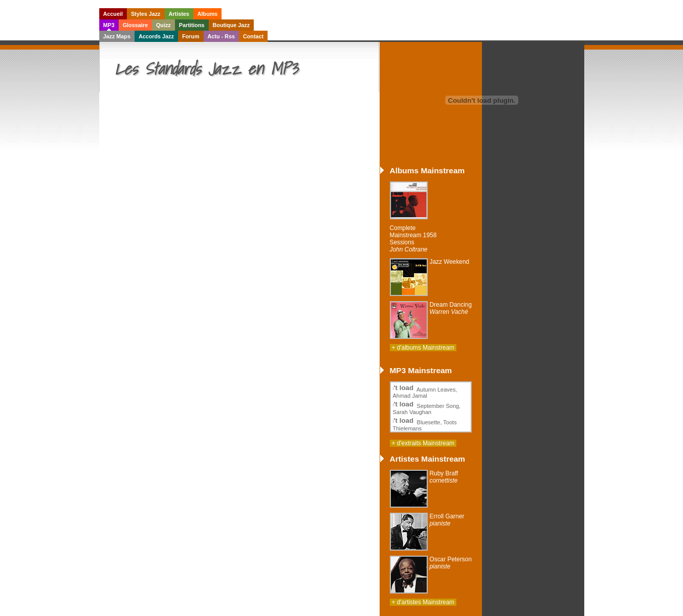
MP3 (109, 25)
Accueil (113, 14)
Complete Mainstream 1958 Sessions (413, 239)
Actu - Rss (221, 36)
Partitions (192, 25)
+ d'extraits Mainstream (423, 443)
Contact (253, 36)
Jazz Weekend (450, 262)
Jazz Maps (117, 36)
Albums (208, 14)
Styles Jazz (146, 14)
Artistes (179, 14)
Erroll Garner (447, 520)
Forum (191, 36)
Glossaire (135, 25)
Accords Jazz (156, 36)
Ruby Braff (444, 477)
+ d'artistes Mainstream (423, 602)
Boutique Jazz (232, 25)
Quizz (163, 25)
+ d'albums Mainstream (423, 348)
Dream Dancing (451, 308)
